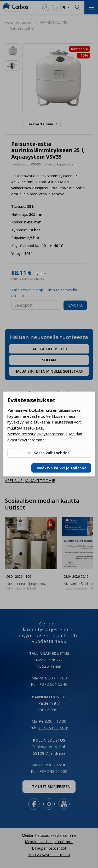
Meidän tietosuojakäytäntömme (36, 434)
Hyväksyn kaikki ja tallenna (61, 468)
